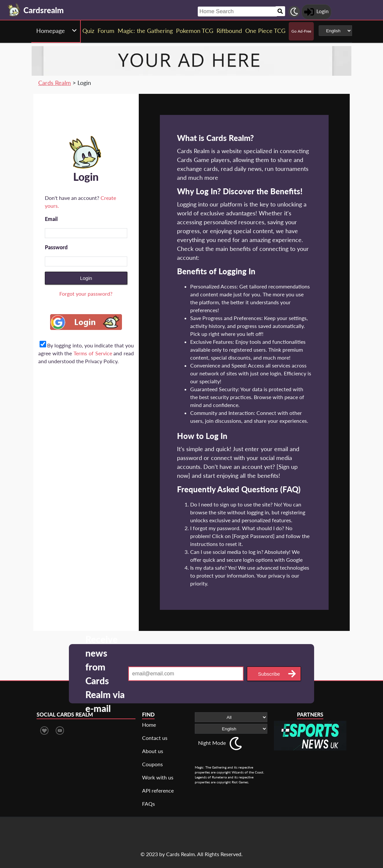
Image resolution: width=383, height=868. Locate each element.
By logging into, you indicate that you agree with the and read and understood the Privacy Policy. (86, 353)
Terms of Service (93, 353)
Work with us (158, 777)
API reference (158, 790)
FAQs (148, 804)
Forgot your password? (86, 294)
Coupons (152, 764)
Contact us (155, 738)
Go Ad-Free (301, 31)
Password (56, 247)
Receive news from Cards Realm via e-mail (105, 674)
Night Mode (212, 743)
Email (51, 219)
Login (86, 278)
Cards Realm (55, 83)
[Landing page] (14, 10)
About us (153, 751)
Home (149, 725)
